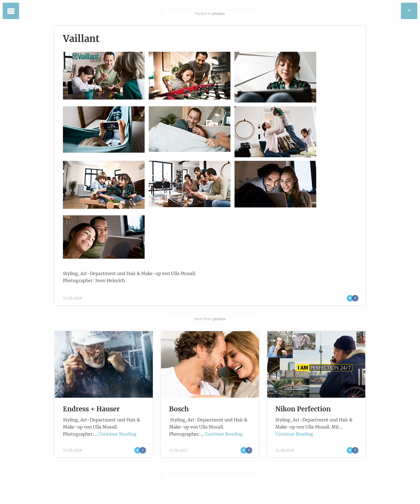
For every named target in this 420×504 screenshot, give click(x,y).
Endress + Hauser (91, 409)
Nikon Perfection (303, 409)
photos (219, 14)
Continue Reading (118, 434)
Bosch (179, 409)
